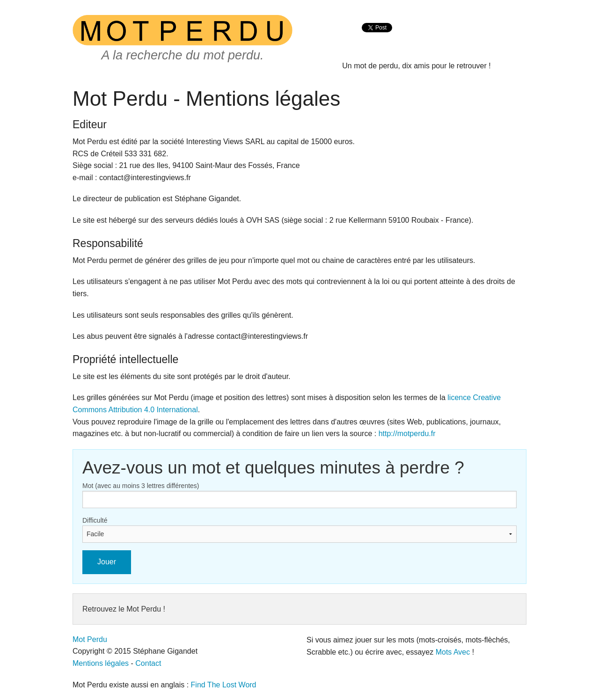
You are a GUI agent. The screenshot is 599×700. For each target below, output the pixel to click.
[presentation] (377, 38)
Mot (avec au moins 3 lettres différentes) (141, 486)
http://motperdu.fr (407, 434)
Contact (148, 663)
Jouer (107, 562)
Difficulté (95, 520)
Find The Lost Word (224, 685)
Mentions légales (101, 663)
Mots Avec (453, 652)
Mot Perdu (90, 639)
